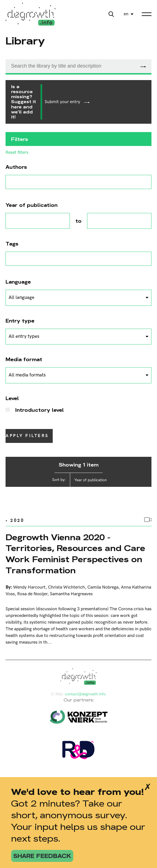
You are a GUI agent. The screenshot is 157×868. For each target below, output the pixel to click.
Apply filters (27, 436)
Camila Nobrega (103, 587)
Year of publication (91, 480)
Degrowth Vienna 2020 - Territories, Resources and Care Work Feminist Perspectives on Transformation (75, 554)
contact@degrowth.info (85, 694)
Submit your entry (67, 102)
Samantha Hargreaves (71, 594)
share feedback (42, 856)
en (126, 14)
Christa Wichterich (66, 587)
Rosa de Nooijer (32, 594)
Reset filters (17, 153)
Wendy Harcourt (29, 587)
